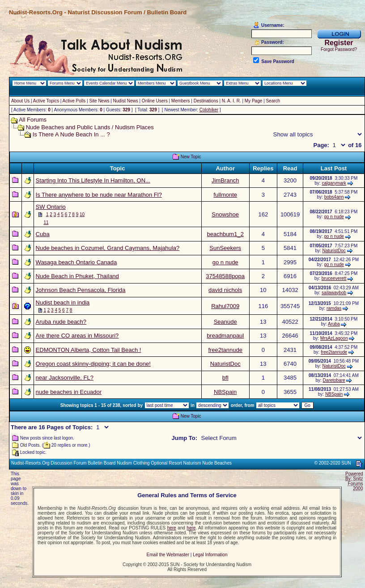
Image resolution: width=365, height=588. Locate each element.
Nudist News (126, 101)
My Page (253, 101)
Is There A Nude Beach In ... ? (71, 134)
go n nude (334, 217)
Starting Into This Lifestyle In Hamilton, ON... (93, 180)
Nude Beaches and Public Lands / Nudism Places (90, 127)
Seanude (225, 322)
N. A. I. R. (231, 101)
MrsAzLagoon (334, 338)
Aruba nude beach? (61, 322)
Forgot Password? (339, 49)
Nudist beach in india (63, 302)
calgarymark (334, 183)
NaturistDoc (334, 251)
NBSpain (225, 392)
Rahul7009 (225, 306)
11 (46, 222)
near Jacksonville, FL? (65, 378)
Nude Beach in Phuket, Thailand (77, 276)
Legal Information (210, 555)
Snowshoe (225, 214)
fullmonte (225, 195)
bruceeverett (334, 278)
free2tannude (225, 350)
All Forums (33, 120)
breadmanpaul (225, 336)
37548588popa (225, 276)
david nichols (225, 290)
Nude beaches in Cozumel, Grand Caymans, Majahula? (108, 248)
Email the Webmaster (168, 555)
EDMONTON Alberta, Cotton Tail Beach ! (89, 350)
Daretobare (334, 380)
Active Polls (74, 101)
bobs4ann (334, 197)
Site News (99, 101)
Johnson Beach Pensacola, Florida (81, 290)
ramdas (334, 308)
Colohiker (209, 110)
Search (273, 101)
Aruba (334, 324)
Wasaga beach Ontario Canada (76, 262)
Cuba (43, 234)
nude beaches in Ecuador (69, 392)
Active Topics (46, 101)
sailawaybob (334, 293)
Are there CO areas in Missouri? (77, 336)
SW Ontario (51, 207)
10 (82, 214)
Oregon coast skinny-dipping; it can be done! (93, 364)
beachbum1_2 (225, 234)
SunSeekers (225, 248)
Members (181, 101)
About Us (20, 101)
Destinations (206, 101)
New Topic (191, 157)
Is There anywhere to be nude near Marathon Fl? (99, 195)
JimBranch (225, 180)
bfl (225, 378)
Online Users (155, 101)
